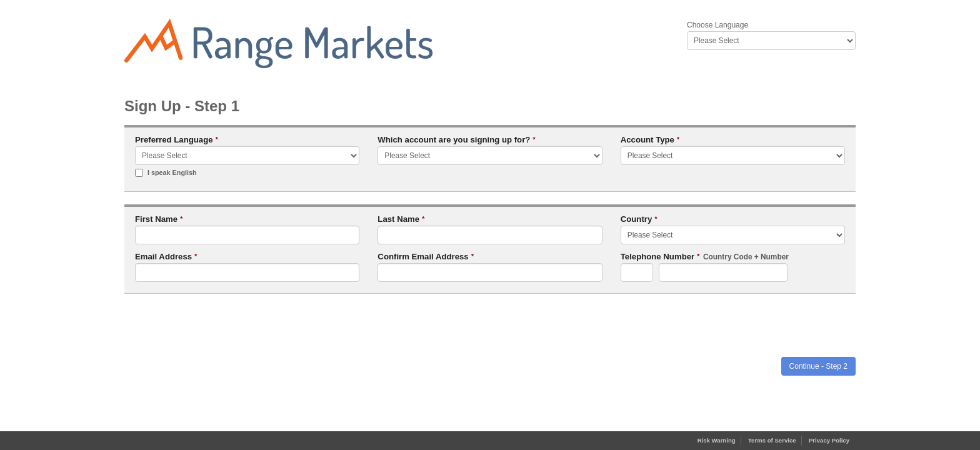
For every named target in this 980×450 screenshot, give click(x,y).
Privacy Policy (829, 440)
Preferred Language (177, 140)
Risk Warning (717, 440)
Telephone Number (705, 257)
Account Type (650, 140)
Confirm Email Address (426, 257)
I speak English (166, 173)
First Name (159, 219)
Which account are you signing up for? (457, 140)
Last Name (401, 219)
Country (639, 219)
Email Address (166, 257)
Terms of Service (772, 440)
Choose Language (717, 25)
